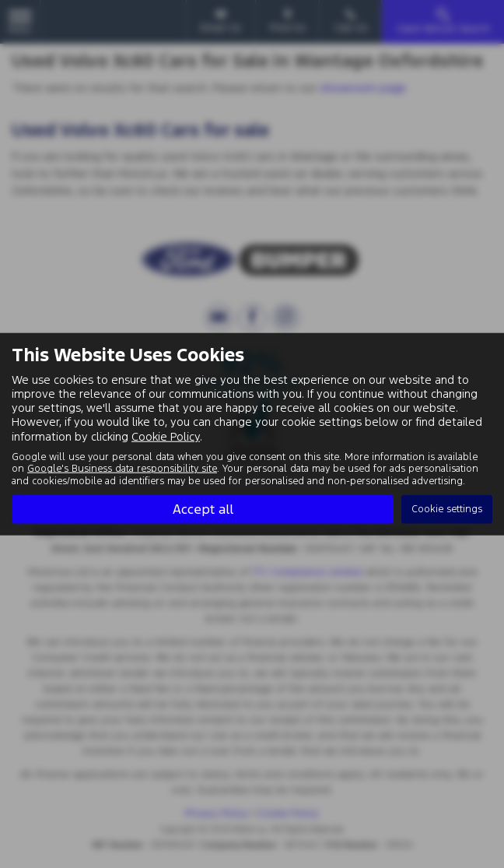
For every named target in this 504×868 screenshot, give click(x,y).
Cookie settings (447, 509)
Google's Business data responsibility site (122, 469)
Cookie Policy (166, 436)
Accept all (203, 509)
